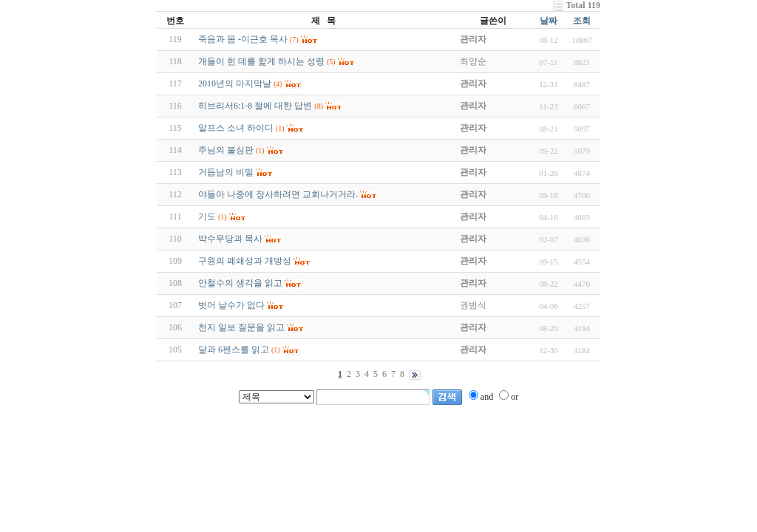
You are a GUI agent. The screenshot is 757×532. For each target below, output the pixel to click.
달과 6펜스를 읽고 (234, 349)
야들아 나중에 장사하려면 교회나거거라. (278, 194)
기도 (207, 216)
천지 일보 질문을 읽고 (241, 327)
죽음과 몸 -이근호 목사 (243, 39)
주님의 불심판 (226, 150)
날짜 (549, 21)
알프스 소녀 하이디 (236, 128)
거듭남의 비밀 (226, 172)
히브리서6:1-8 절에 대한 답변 (255, 106)
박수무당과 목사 (230, 239)
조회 (582, 21)
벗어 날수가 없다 (231, 305)
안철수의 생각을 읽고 (240, 283)
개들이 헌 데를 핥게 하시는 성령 (261, 61)
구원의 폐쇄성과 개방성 (245, 261)
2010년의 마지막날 (235, 83)
